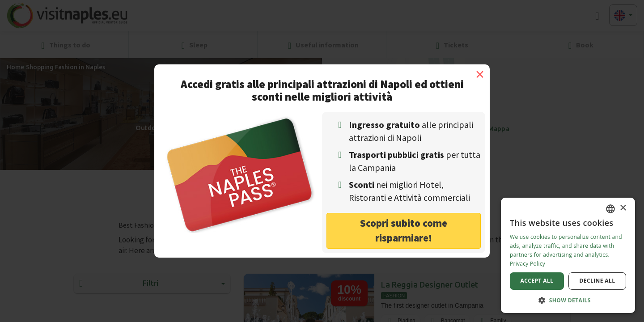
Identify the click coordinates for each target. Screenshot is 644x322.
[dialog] (568, 255)
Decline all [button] (597, 281)
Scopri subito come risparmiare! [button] (404, 230)
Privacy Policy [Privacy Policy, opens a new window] (527, 264)
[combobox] (610, 209)
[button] (568, 300)
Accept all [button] (537, 281)
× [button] (623, 208)
